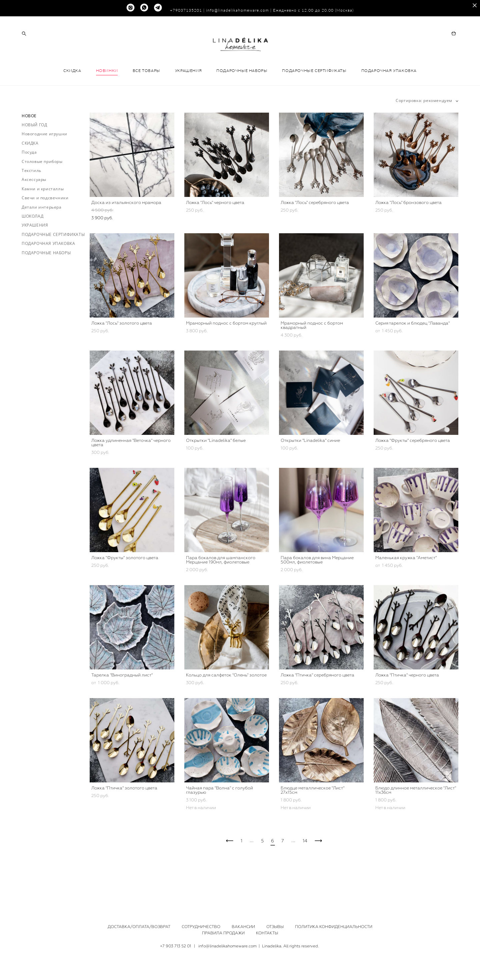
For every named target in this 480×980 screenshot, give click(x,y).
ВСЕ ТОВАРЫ (146, 96)
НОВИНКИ (107, 96)
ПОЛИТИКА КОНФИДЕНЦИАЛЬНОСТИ (334, 927)
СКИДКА (72, 96)
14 (305, 866)
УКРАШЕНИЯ (188, 96)
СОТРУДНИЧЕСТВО (201, 927)
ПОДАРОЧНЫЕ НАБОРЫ (242, 96)
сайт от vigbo (240, 965)
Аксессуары (34, 205)
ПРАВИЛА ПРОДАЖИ (223, 933)
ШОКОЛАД (32, 242)
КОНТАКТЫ (267, 933)
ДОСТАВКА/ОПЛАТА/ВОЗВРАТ (139, 927)
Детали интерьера (42, 232)
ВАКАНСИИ (243, 927)
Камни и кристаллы (43, 214)
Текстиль (31, 196)
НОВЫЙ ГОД (34, 150)
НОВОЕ (29, 141)
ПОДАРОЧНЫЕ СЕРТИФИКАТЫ (314, 96)
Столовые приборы (42, 187)
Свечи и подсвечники (45, 223)
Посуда (29, 178)
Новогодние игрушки (44, 159)
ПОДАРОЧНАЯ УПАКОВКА (389, 96)
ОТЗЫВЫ (275, 927)
